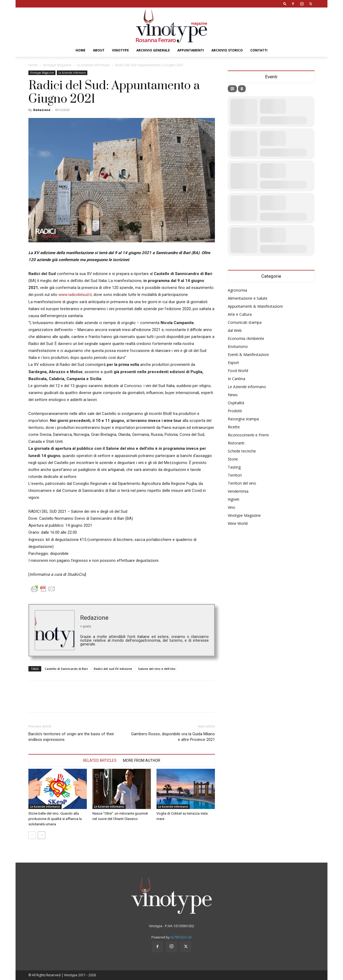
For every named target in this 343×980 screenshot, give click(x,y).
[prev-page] (32, 835)
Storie (233, 459)
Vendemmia (238, 491)
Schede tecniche (242, 451)
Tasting (234, 467)
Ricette (234, 427)
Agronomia (237, 290)
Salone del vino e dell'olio (157, 669)
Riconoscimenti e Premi (248, 435)
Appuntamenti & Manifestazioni (255, 306)
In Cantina (236, 379)
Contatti (259, 50)
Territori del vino (242, 483)
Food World (238, 371)
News (233, 395)
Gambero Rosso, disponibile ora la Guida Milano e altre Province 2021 (173, 737)
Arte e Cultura (240, 314)
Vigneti (234, 499)
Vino (232, 507)
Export (233, 363)
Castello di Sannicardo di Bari (66, 669)
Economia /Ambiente (246, 338)
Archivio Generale (153, 50)
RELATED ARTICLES (100, 760)
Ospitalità (236, 403)
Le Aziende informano (93, 65)
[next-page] (42, 835)
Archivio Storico (227, 50)
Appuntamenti (191, 50)
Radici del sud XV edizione (113, 669)
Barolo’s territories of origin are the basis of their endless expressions (71, 737)
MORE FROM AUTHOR (142, 760)
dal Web (235, 330)
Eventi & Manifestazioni (248, 354)
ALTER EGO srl (181, 937)
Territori (235, 475)
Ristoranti (236, 443)
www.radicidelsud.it (75, 295)
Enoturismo (238, 346)
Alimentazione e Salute (248, 298)
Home (81, 50)
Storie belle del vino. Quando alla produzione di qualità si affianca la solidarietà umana (55, 819)
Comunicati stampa (245, 322)
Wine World (238, 523)
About (99, 50)
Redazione (42, 110)
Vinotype (120, 50)
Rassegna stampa (243, 419)
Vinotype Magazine (57, 65)
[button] (285, 4)
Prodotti (235, 411)
